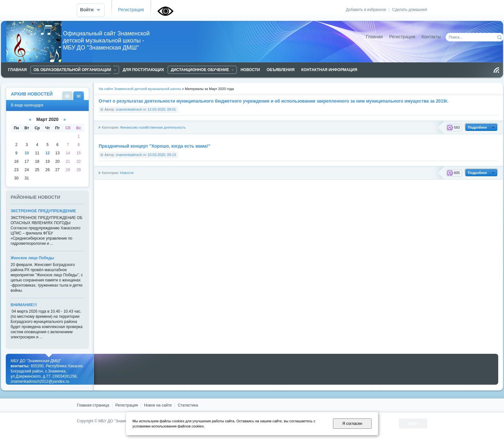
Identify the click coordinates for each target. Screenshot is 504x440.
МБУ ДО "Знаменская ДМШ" (124, 421)
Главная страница (93, 405)
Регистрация (131, 10)
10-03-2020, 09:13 (162, 155)
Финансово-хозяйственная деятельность (153, 127)
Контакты (431, 37)
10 (27, 153)
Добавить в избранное (366, 10)
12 (47, 153)
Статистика (188, 405)
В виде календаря (79, 96)
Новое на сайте (158, 405)
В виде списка (67, 96)
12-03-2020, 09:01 (162, 109)
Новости (127, 173)
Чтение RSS (496, 70)
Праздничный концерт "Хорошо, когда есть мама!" (154, 146)
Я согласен (352, 424)
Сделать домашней (410, 10)
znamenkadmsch (129, 109)
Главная (374, 37)
